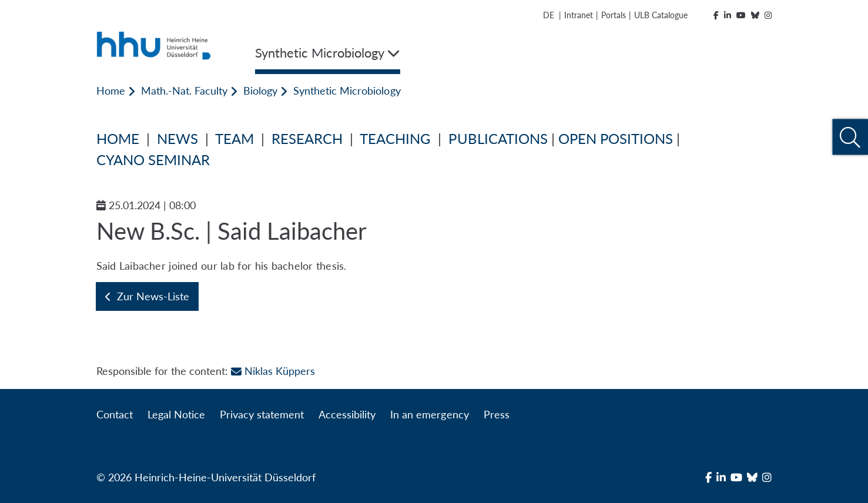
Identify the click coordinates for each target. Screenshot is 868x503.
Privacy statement (262, 414)
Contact (115, 414)
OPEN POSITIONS (616, 138)
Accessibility (347, 414)
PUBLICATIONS (498, 138)
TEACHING (395, 138)
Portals (614, 15)
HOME (118, 138)
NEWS (177, 138)
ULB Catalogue (661, 15)
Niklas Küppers (273, 371)
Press (497, 414)
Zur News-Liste (147, 296)
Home (111, 90)
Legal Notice (176, 414)
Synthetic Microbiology (347, 90)
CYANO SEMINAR (153, 160)
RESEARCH (307, 138)
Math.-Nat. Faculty (184, 90)
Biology (260, 90)
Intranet (579, 15)
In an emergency (429, 414)
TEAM (234, 138)
